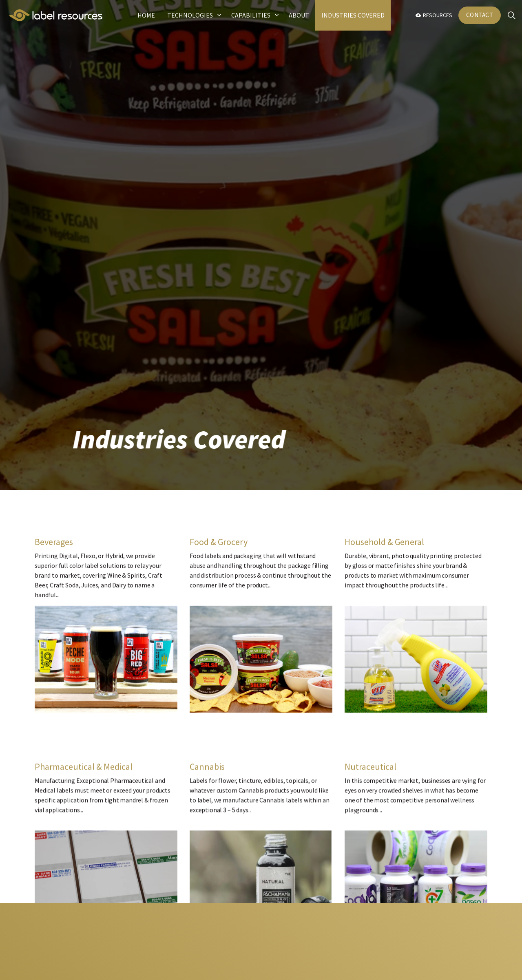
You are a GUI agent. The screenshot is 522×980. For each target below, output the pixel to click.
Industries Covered (353, 15)
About (299, 15)
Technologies (190, 15)
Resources (434, 15)
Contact (480, 15)
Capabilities (251, 15)
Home (146, 15)
